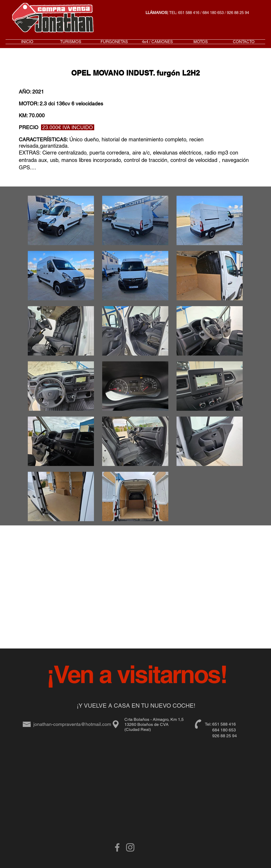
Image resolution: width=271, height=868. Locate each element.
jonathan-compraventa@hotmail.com (72, 724)
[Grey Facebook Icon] (117, 847)
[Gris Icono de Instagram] (130, 847)
